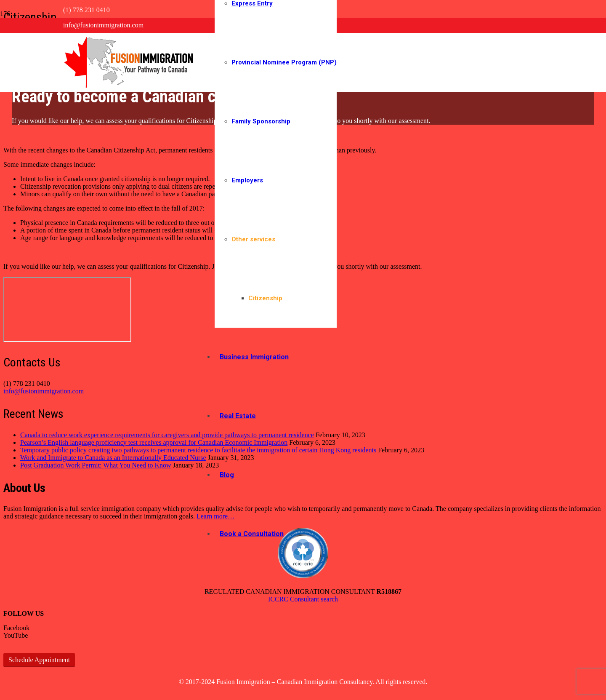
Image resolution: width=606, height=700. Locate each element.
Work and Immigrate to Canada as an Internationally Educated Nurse (113, 458)
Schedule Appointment (39, 660)
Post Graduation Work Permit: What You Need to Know (96, 465)
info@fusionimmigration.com (44, 391)
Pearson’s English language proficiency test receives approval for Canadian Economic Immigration (154, 442)
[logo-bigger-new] (130, 85)
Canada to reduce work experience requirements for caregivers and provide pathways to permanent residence (167, 435)
